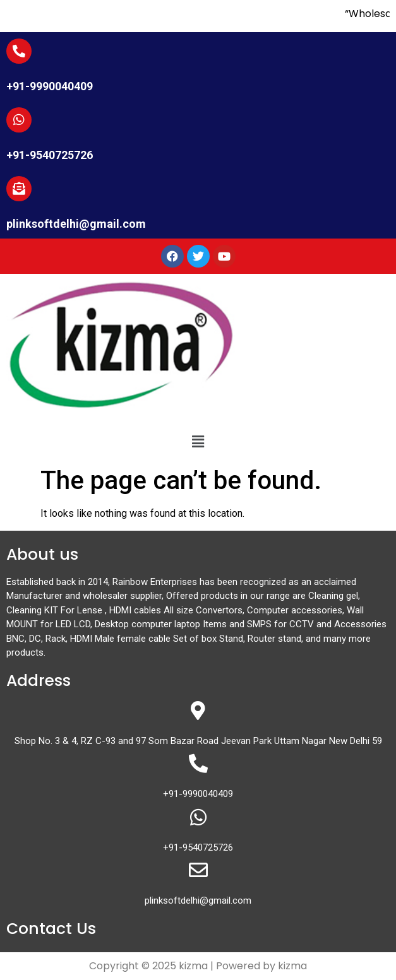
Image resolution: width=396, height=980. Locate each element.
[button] (198, 442)
